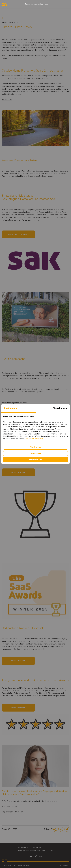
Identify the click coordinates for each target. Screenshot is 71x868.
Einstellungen (60, 408)
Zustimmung (11, 408)
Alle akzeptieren (35, 459)
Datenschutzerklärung (34, 439)
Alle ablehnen (35, 447)
